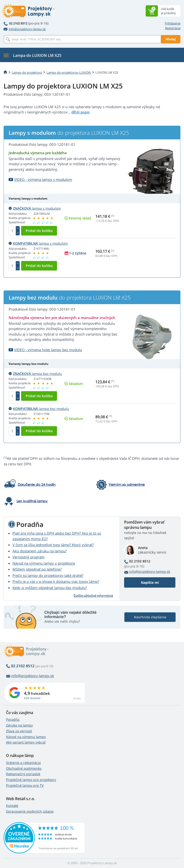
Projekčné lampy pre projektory (31, 780)
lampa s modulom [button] (35, 208)
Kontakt (12, 806)
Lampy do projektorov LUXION (69, 72)
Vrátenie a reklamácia (23, 763)
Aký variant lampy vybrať (26, 742)
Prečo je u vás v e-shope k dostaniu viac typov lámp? (56, 581)
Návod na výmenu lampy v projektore (44, 563)
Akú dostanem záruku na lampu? (40, 551)
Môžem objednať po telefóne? (37, 569)
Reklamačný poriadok (23, 774)
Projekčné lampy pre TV (25, 785)
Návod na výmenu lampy (26, 737)
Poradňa (13, 719)
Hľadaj (171, 39)
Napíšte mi (150, 582)
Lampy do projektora (27, 72)
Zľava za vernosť (19, 731)
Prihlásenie (173, 23)
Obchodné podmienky (24, 768)
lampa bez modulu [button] (35, 374)
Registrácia (173, 28)
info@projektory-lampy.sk (25, 29)
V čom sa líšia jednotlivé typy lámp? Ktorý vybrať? (53, 545)
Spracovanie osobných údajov (30, 811)
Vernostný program (29, 557)
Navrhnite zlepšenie (150, 617)
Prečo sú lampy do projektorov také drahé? (48, 575)
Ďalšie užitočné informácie (93, 596)
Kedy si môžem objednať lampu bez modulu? (50, 588)
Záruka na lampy (19, 725)
